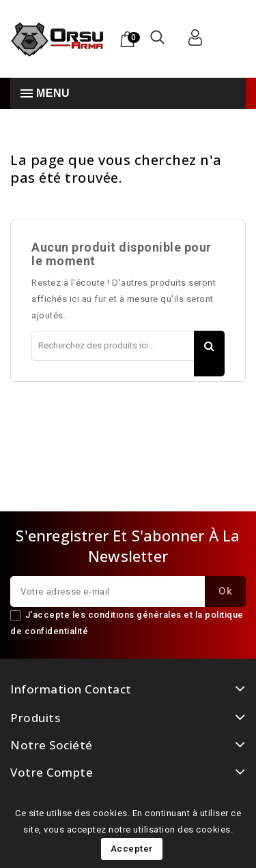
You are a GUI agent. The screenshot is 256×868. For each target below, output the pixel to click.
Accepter (132, 849)
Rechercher (209, 354)
